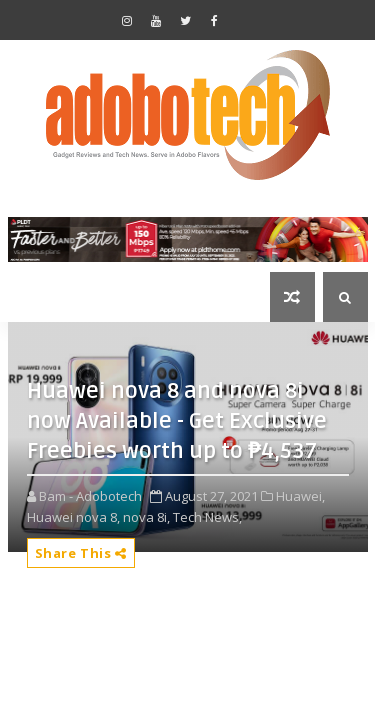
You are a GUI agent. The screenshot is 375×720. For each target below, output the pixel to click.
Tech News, (207, 517)
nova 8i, (146, 517)
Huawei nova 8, (73, 517)
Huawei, (300, 496)
